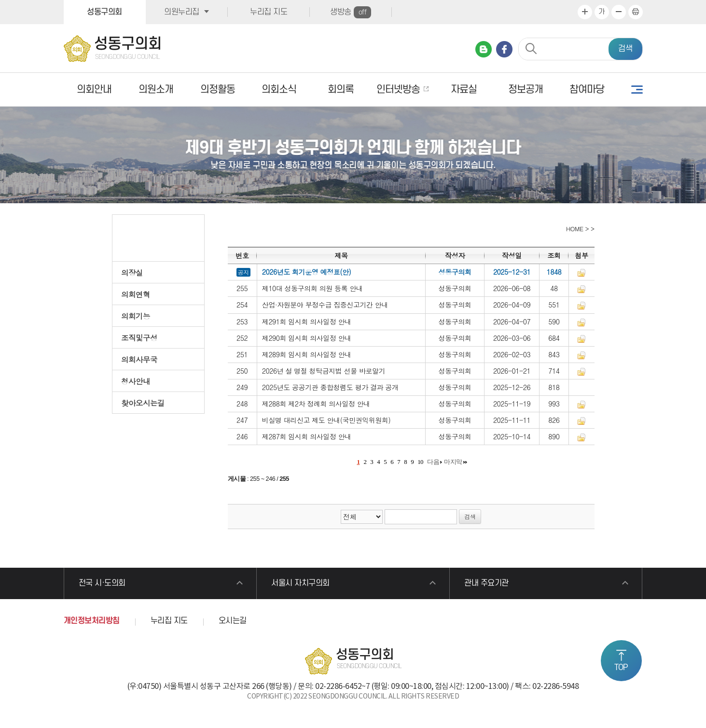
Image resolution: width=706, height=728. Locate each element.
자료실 (464, 90)
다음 (433, 462)
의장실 (132, 272)
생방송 (351, 12)
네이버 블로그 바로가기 (484, 49)
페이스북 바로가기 (504, 49)
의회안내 (94, 90)
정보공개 (526, 90)
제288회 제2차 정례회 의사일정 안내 (316, 404)
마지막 (453, 462)
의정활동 (218, 90)
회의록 (341, 90)
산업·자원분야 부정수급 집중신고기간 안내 (325, 305)
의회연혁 (136, 294)
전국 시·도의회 (102, 583)
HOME (574, 229)
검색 (625, 49)
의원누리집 (182, 12)
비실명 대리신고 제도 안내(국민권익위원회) (326, 420)
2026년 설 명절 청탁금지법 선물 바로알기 (324, 371)
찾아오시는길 (143, 403)
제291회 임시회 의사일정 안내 (307, 322)
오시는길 (233, 621)
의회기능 (136, 316)
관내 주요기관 (486, 583)
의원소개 (156, 90)
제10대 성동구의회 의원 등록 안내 (312, 288)
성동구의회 (104, 12)
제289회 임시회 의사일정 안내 (307, 354)
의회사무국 (139, 359)
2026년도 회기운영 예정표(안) (307, 272)
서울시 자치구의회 (300, 583)
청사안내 (136, 381)
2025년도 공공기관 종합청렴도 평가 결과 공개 (330, 387)
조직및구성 (139, 337)
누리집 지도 (269, 12)
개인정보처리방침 (92, 621)
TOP (621, 668)
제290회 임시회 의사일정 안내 (307, 338)
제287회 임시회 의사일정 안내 (307, 436)
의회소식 (279, 90)
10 (420, 462)
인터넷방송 (398, 90)
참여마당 (587, 90)
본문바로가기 (0, 0)
